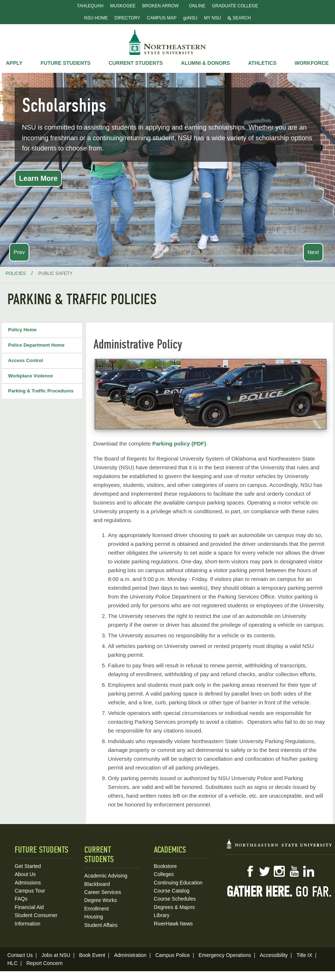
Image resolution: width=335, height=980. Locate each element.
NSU (167, 42)
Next (313, 252)
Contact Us (20, 955)
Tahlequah (90, 6)
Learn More (38, 178)
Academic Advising (106, 876)
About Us (25, 874)
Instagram (279, 871)
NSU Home (96, 18)
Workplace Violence (30, 376)
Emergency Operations (225, 955)
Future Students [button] (66, 63)
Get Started (28, 866)
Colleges (164, 874)
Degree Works (101, 900)
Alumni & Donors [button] (206, 63)
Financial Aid (29, 907)
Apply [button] (14, 63)
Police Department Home (36, 345)
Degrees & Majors (174, 907)
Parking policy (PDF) (179, 444)
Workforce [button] (312, 63)
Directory (127, 18)
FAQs (21, 899)
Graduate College (235, 6)
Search (239, 18)
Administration (130, 955)
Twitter (265, 871)
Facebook (250, 871)
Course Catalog (172, 891)
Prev (19, 252)
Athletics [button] (262, 63)
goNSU (190, 18)
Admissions (28, 883)
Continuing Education (178, 883)
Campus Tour (30, 891)
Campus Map (162, 18)
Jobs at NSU (56, 955)
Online (197, 6)
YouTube (294, 871)
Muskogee (123, 6)
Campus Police (173, 955)
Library (162, 915)
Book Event (92, 955)
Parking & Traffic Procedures (41, 391)
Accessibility (274, 955)
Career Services (103, 892)
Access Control (25, 360)
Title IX (304, 955)
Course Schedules (175, 899)
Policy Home (22, 330)
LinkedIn (309, 871)
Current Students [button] (136, 63)
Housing (94, 917)
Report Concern (45, 963)
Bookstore (165, 866)
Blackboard (97, 884)
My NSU (213, 18)
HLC (12, 963)
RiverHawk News (174, 924)
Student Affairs (101, 925)
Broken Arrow (160, 6)
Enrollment (97, 909)
